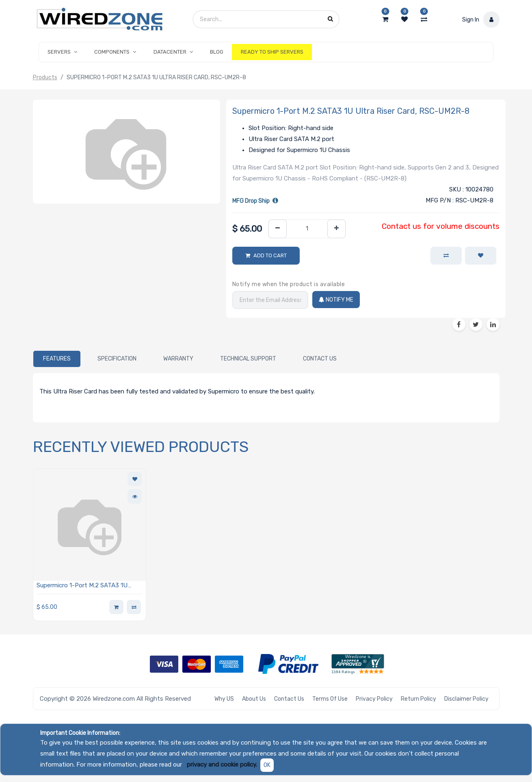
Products (45, 77)
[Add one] (336, 229)
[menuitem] (217, 52)
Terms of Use (330, 699)
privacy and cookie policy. (222, 765)
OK (267, 765)
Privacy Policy (374, 699)
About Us (254, 699)
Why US (224, 699)
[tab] (57, 359)
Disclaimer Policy (466, 699)
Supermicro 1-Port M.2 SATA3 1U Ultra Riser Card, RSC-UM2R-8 (82, 586)
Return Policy (418, 699)
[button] (481, 256)
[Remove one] (278, 229)
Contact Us (289, 699)
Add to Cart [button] (270, 255)
